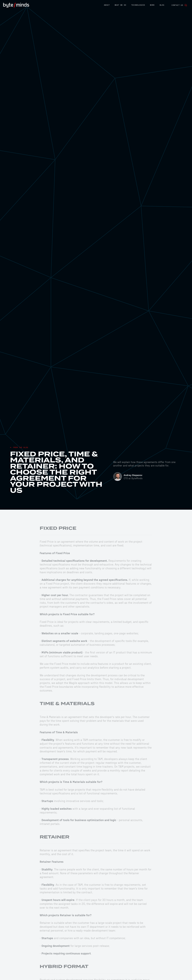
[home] (16, 5)
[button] (107, 5)
